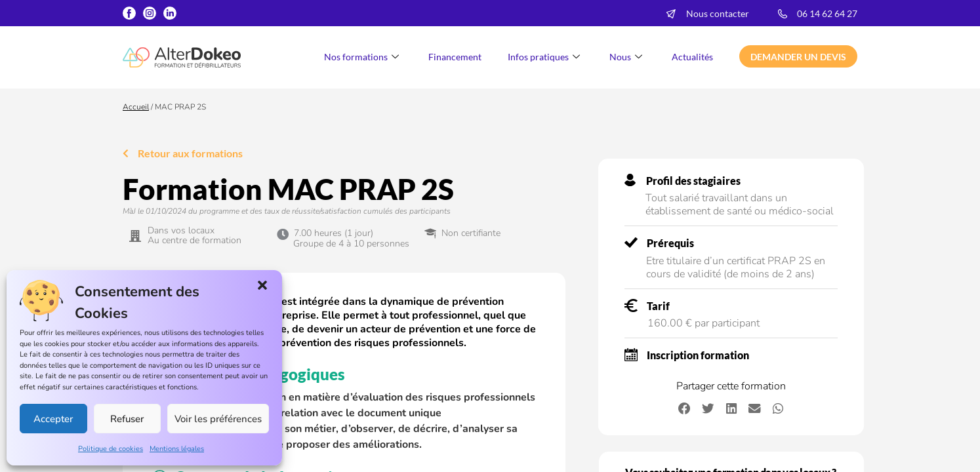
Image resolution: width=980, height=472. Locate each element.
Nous (627, 57)
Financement (455, 57)
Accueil (136, 107)
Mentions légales (177, 449)
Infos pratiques (545, 57)
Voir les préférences (218, 419)
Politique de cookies (111, 449)
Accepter (53, 419)
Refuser (127, 419)
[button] (262, 285)
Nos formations (363, 57)
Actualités (692, 57)
